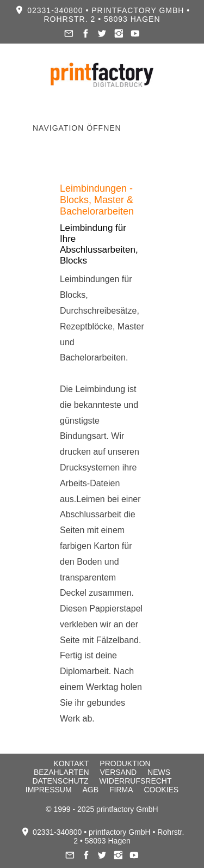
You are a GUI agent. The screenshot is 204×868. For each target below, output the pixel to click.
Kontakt (71, 763)
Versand (118, 772)
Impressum (49, 790)
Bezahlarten (61, 772)
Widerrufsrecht (136, 781)
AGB (90, 790)
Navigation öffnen (77, 128)
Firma (121, 790)
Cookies (161, 790)
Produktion (125, 763)
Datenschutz (60, 781)
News (159, 772)
